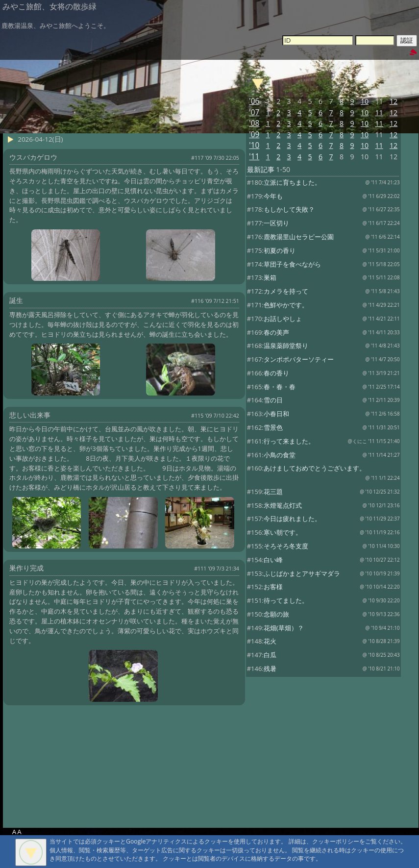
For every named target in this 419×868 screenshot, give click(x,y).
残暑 (270, 669)
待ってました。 (286, 600)
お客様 (273, 587)
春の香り (276, 373)
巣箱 (270, 277)
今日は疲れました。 (292, 519)
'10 (254, 145)
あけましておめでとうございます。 (315, 468)
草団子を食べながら (292, 264)
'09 (254, 135)
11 (379, 112)
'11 (254, 157)
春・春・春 (280, 387)
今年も (273, 196)
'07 (254, 112)
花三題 (273, 492)
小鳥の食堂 (280, 455)
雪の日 (273, 400)
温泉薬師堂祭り (286, 346)
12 (394, 101)
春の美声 (276, 332)
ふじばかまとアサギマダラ (302, 573)
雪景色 (273, 427)
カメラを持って (286, 291)
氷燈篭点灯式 (283, 505)
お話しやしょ (283, 319)
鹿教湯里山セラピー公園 (299, 237)
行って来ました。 (289, 441)
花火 (270, 641)
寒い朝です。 (283, 532)
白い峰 (273, 560)
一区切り (276, 223)
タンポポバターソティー (299, 359)
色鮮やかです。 (286, 305)
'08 (254, 123)
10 (365, 101)
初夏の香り (280, 250)
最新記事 (261, 169)
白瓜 (270, 655)
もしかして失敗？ (289, 209)
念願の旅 (276, 614)
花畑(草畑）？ (284, 628)
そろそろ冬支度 (286, 546)
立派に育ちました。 (292, 182)
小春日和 (276, 414)
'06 (254, 101)
